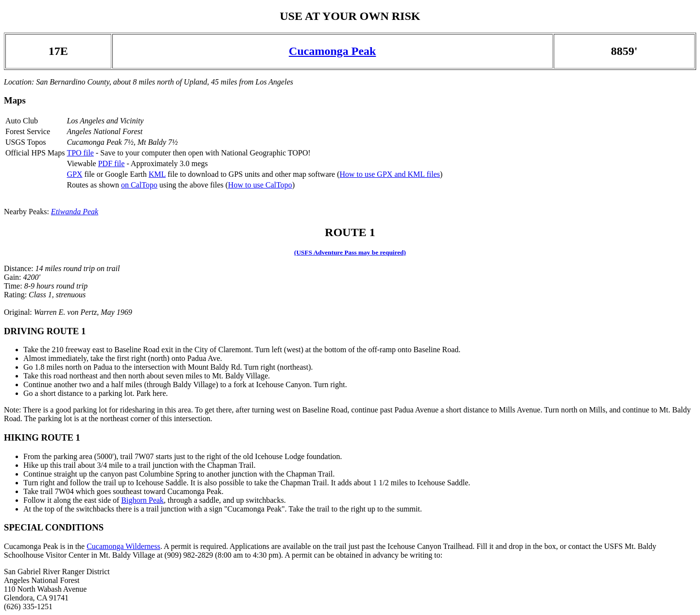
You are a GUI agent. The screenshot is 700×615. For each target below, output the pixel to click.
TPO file (80, 153)
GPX (74, 174)
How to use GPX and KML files (390, 174)
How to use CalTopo (260, 185)
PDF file (112, 163)
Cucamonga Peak (332, 51)
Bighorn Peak (142, 500)
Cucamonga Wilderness (123, 546)
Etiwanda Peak (75, 212)
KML (157, 174)
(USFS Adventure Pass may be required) (350, 252)
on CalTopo (139, 185)
